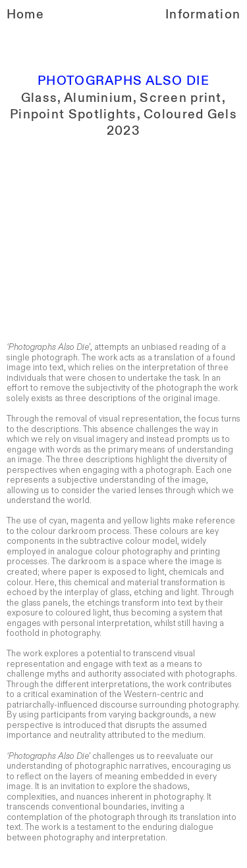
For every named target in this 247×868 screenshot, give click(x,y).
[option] (124, 234)
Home (25, 14)
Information (203, 14)
